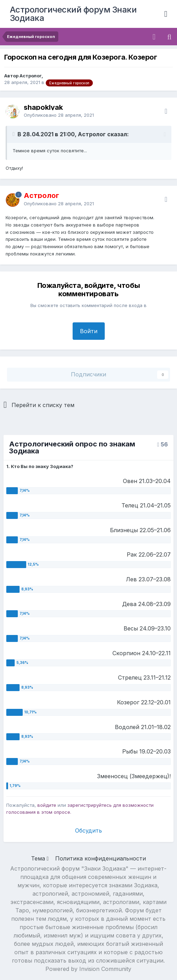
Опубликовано (59, 115)
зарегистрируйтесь (90, 805)
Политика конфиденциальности (101, 858)
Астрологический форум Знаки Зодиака (73, 14)
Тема (40, 858)
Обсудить (88, 830)
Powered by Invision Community (88, 969)
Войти (89, 331)
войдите (47, 805)
